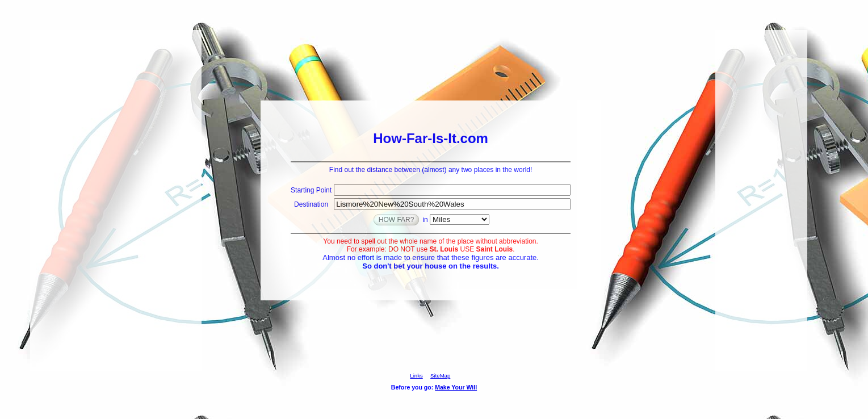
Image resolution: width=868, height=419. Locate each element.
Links (416, 376)
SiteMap (440, 376)
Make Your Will (456, 387)
